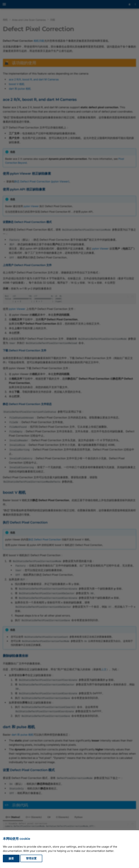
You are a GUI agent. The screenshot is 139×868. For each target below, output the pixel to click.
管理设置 (31, 859)
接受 (11, 859)
